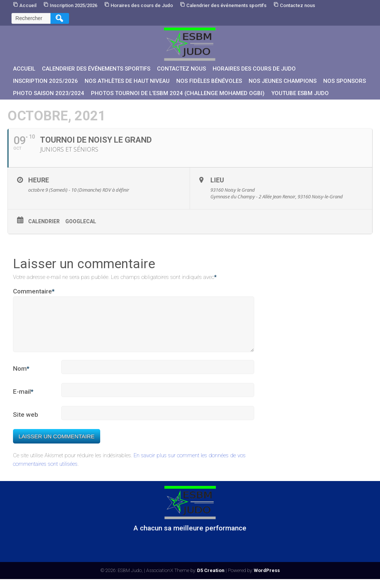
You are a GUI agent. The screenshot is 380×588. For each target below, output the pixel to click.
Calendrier (44, 221)
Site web (26, 423)
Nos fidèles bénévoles (209, 81)
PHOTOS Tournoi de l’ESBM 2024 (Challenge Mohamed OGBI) (178, 93)
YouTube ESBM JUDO (300, 93)
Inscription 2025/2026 (73, 5)
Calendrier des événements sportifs (226, 5)
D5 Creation (211, 579)
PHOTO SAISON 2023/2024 (49, 93)
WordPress (267, 579)
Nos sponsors (345, 81)
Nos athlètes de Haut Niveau (127, 81)
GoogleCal (81, 221)
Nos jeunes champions (283, 81)
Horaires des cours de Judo (142, 5)
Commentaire (34, 292)
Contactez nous (297, 5)
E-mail (23, 401)
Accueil (28, 5)
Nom (21, 378)
